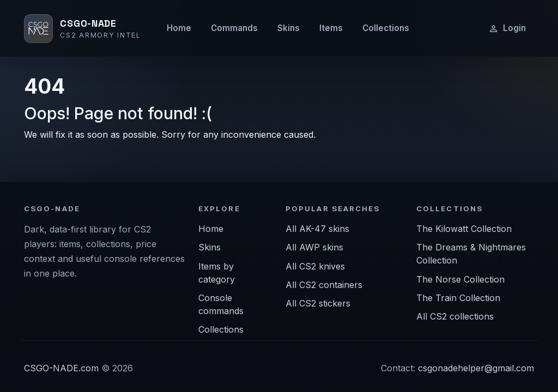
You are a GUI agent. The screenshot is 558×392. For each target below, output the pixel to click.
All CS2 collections (455, 316)
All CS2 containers (324, 285)
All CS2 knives (315, 266)
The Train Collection (458, 298)
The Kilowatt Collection (464, 229)
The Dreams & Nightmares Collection (471, 254)
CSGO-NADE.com (61, 368)
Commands (234, 28)
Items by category (217, 273)
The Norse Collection (460, 279)
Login (507, 28)
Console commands (221, 304)
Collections (386, 28)
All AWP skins (314, 247)
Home (179, 28)
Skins (289, 28)
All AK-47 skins (317, 229)
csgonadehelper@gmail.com (476, 368)
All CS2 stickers (318, 303)
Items (331, 28)
